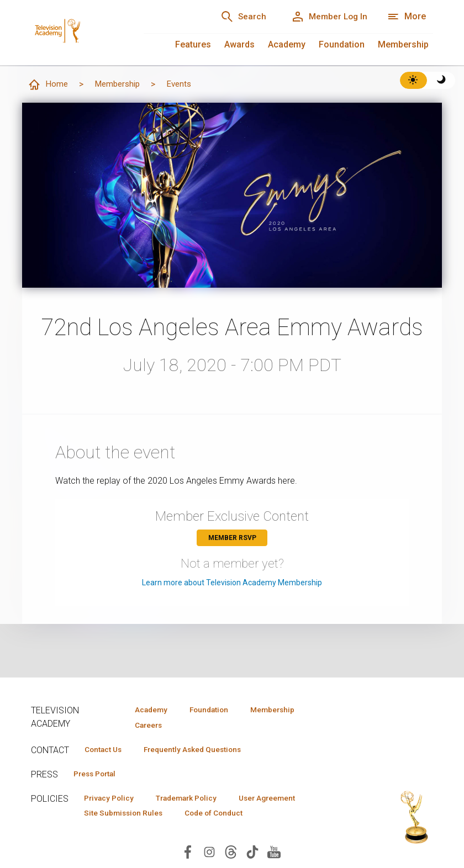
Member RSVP (232, 538)
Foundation (342, 44)
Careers (145, 726)
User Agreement (284, 800)
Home (48, 85)
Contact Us (106, 750)
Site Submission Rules (127, 816)
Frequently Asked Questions (202, 750)
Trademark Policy (196, 800)
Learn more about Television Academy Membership (232, 583)
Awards (239, 44)
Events (184, 84)
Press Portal (98, 775)
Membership (403, 44)
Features (193, 44)
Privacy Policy (112, 800)
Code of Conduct (224, 816)
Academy (287, 44)
